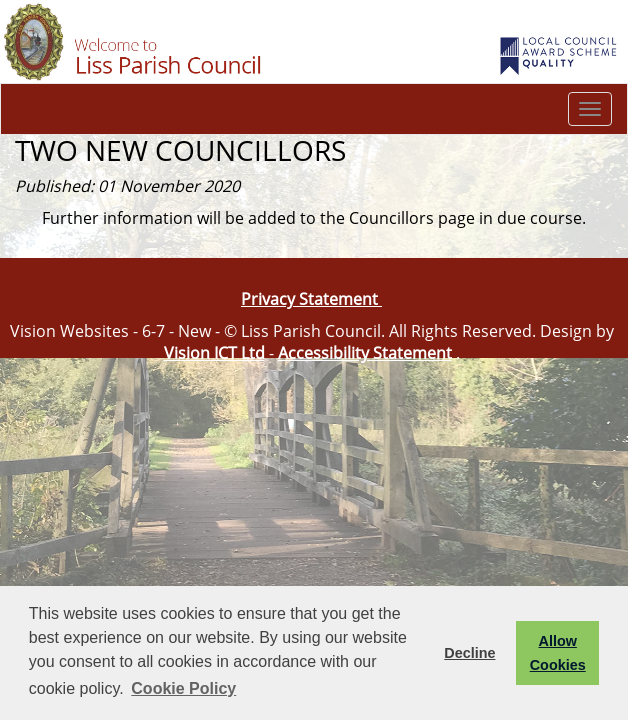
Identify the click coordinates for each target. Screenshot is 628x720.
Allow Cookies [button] (558, 653)
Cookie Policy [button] (183, 688)
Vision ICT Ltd (214, 353)
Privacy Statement (311, 299)
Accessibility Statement (365, 353)
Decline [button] (469, 653)
